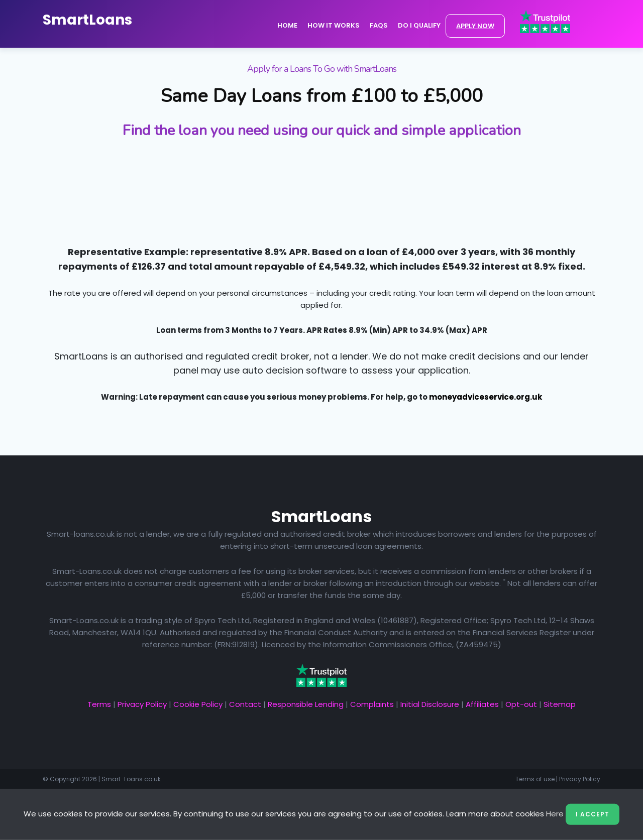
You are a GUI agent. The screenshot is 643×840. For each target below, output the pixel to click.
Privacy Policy (142, 704)
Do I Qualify (419, 25)
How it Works (334, 25)
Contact (245, 704)
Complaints (372, 704)
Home (287, 25)
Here (555, 814)
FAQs (379, 25)
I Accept (593, 814)
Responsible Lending (306, 704)
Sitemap (560, 704)
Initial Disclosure (430, 704)
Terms (99, 704)
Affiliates (482, 704)
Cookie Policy (198, 704)
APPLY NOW (475, 26)
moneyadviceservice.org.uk (486, 397)
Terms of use (535, 779)
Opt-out (521, 704)
